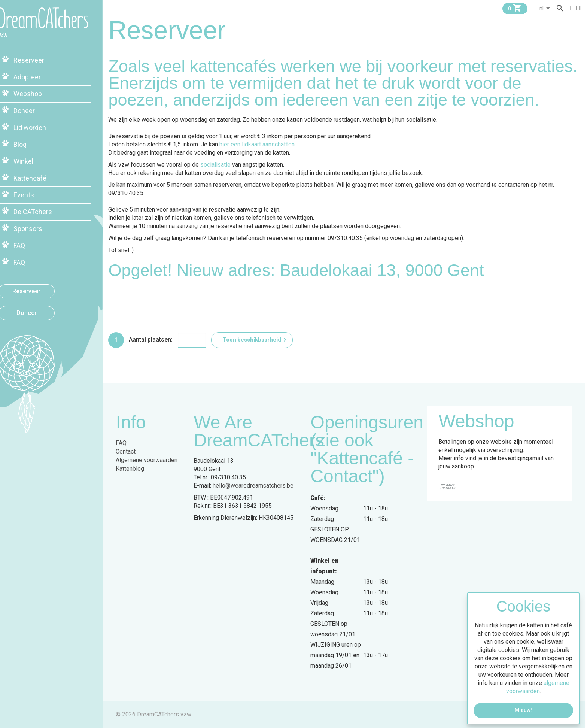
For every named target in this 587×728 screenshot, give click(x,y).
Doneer (39, 310)
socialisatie (218, 165)
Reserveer (39, 289)
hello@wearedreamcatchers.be (255, 486)
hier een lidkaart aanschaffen (259, 144)
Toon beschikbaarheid (258, 340)
